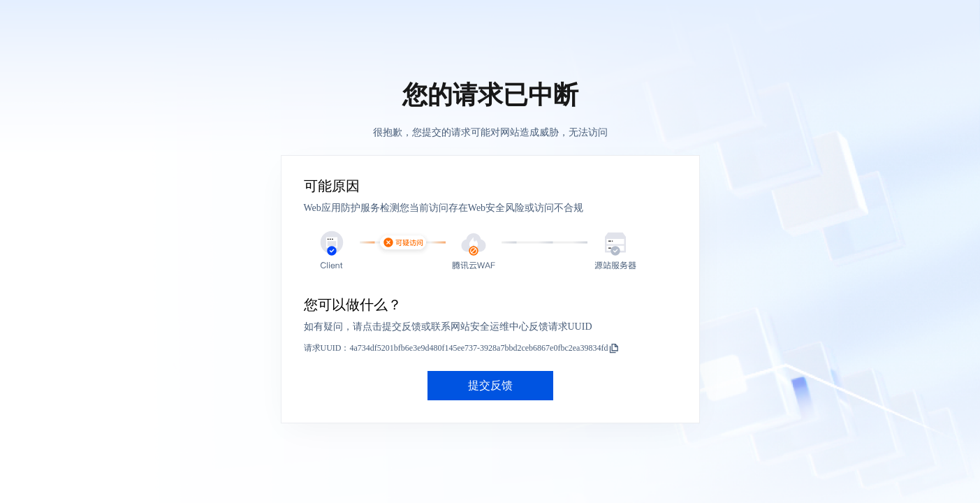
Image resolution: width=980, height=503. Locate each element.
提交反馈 (490, 385)
